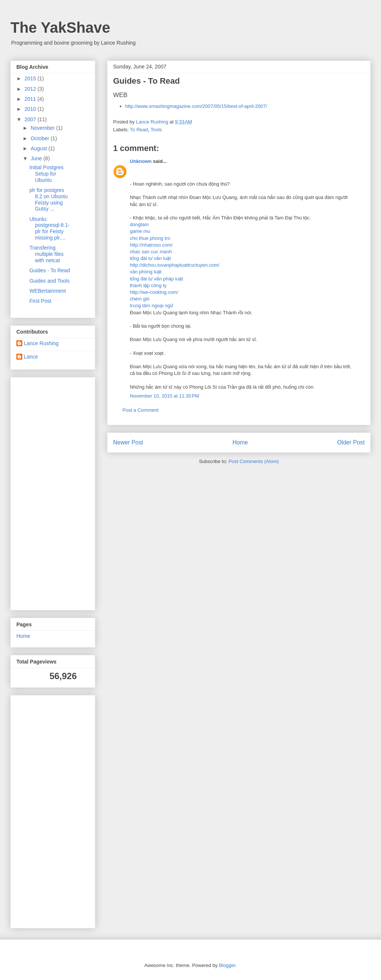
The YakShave (60, 28)
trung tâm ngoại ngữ (151, 306)
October (41, 138)
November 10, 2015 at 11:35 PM (164, 396)
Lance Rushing (41, 343)
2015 (31, 78)
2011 (31, 99)
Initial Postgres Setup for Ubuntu (47, 174)
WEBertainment (48, 291)
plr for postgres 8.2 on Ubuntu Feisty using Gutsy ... (49, 199)
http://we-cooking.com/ (154, 292)
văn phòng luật (146, 272)
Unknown (141, 161)
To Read (139, 130)
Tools (156, 130)
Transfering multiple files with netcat (47, 254)
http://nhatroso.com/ (151, 245)
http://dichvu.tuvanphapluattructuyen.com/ (175, 265)
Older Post (351, 442)
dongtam (139, 224)
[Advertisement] (39, 492)
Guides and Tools (49, 281)
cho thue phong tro (150, 238)
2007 (31, 119)
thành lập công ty (148, 285)
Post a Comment (140, 410)
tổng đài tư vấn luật (150, 258)
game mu (140, 231)
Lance (31, 357)
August (39, 148)
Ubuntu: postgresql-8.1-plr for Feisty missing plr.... (49, 228)
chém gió (140, 299)
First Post (40, 301)
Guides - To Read (50, 270)
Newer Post (128, 442)
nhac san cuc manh (151, 252)
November (43, 128)
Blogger (227, 965)
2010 (31, 109)
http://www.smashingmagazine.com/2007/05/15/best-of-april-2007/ (196, 106)
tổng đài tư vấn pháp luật (156, 279)
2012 (31, 89)
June (37, 158)
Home (240, 442)
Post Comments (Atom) (254, 461)
